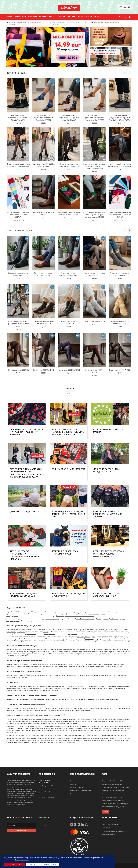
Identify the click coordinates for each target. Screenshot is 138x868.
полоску (125, 630)
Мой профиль (130, 17)
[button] (130, 230)
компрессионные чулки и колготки (83, 616)
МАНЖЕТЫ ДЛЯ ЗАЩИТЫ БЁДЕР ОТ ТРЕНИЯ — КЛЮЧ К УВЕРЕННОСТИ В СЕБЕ (68, 514)
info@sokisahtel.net (106, 708)
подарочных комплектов (51, 619)
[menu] (55, 17)
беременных (60, 616)
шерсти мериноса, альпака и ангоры (101, 687)
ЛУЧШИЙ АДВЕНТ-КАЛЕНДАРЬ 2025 (69, 469)
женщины (87, 637)
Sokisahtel (46, 826)
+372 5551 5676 (47, 792)
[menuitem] (11, 17)
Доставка (74, 784)
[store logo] (69, 8)
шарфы (123, 688)
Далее (69, 394)
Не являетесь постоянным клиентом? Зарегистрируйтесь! (115, 833)
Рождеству (10, 621)
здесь (29, 688)
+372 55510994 (84, 735)
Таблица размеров (76, 794)
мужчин (97, 614)
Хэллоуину (91, 619)
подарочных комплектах (99, 688)
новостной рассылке (85, 719)
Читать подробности (22, 860)
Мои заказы (107, 828)
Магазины (98, 17)
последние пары (49, 634)
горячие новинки (30, 634)
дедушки (122, 619)
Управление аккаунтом (111, 825)
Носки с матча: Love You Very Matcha (114, 794)
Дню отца (99, 619)
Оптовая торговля (76, 787)
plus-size (68, 616)
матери (106, 619)
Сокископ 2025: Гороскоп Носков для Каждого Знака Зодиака (108, 514)
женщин (91, 614)
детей (103, 614)
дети (93, 637)
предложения (73, 634)
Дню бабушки (113, 619)
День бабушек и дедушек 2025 (26, 511)
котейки (46, 632)
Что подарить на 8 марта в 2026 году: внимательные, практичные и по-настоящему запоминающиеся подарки (115, 800)
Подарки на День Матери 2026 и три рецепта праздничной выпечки (27, 432)
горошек (118, 630)
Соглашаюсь (15, 864)
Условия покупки (76, 781)
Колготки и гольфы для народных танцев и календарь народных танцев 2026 (68, 432)
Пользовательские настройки (43, 864)
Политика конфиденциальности (81, 791)
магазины (40, 738)
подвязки (15, 616)
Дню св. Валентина (81, 619)
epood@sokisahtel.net (119, 735)
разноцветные (11, 632)
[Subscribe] (22, 830)
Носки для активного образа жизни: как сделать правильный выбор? (108, 554)
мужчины (80, 637)
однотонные (21, 632)
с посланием (89, 639)
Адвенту (17, 621)
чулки (8, 616)
